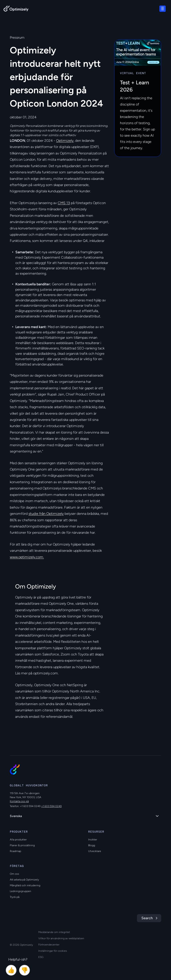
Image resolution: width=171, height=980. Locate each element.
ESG (41, 957)
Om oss (14, 874)
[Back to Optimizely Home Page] (16, 9)
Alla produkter (18, 840)
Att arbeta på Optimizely (24, 880)
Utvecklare (95, 851)
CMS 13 (64, 203)
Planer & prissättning (22, 845)
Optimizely (65, 141)
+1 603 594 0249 (51, 806)
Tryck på (15, 897)
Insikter (93, 840)
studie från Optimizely (46, 514)
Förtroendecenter (49, 945)
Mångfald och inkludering (25, 885)
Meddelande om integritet (54, 932)
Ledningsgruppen (20, 891)
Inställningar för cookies (53, 951)
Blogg (92, 845)
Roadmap (15, 851)
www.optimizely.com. (27, 557)
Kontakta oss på (19, 801)
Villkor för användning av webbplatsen (61, 938)
